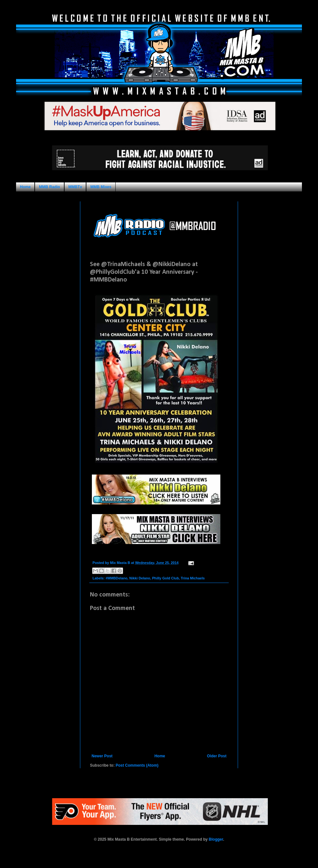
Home (25, 187)
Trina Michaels (193, 578)
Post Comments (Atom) (137, 765)
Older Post (217, 756)
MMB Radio (49, 187)
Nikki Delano (140, 578)
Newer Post (102, 756)
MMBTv (75, 187)
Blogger (216, 839)
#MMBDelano (117, 578)
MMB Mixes (101, 187)
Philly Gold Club (165, 578)
